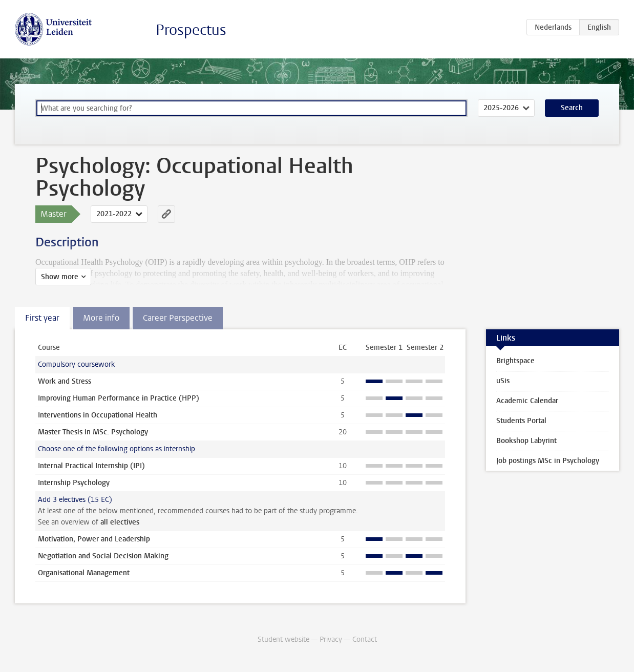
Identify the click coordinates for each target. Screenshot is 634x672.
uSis (503, 381)
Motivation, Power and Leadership (94, 539)
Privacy (331, 639)
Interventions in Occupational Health (98, 415)
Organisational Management (84, 573)
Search (572, 108)
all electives (120, 522)
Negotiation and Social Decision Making (103, 556)
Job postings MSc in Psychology (548, 461)
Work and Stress (65, 381)
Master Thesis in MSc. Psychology (93, 432)
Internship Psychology (74, 483)
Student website (283, 639)
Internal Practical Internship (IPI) (91, 466)
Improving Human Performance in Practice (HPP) (119, 398)
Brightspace (515, 361)
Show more (60, 277)
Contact (365, 639)
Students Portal (521, 421)
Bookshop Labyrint (526, 441)
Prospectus (191, 30)
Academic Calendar (527, 401)
